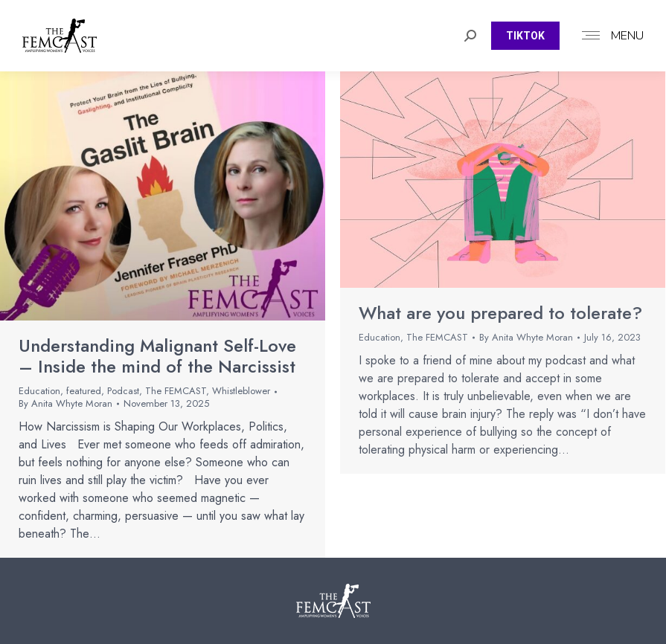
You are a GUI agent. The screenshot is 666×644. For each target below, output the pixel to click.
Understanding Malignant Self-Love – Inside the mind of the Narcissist (157, 356)
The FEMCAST (176, 391)
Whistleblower (241, 391)
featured (84, 391)
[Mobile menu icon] (609, 36)
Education (39, 391)
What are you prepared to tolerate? (500, 313)
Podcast (123, 391)
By (65, 404)
